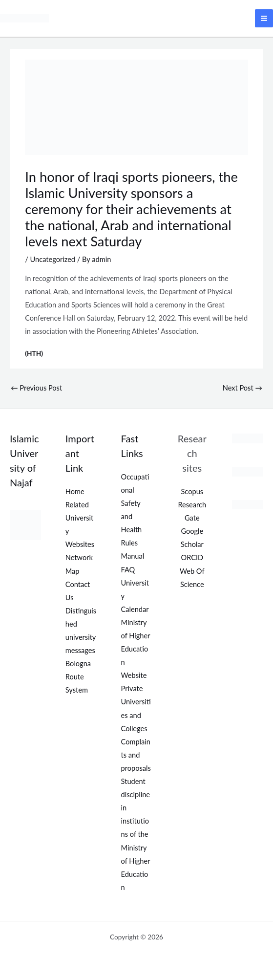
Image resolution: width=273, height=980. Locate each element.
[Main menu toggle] (264, 18)
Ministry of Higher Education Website (136, 649)
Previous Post (36, 388)
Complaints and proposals (136, 755)
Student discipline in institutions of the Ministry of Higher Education (136, 834)
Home (75, 491)
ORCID (192, 557)
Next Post (242, 388)
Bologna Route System (78, 677)
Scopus (192, 491)
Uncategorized (53, 259)
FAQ (128, 570)
